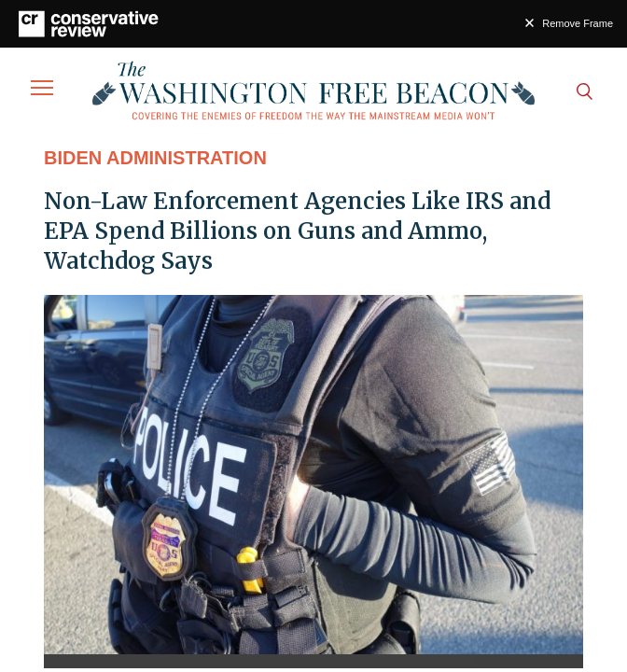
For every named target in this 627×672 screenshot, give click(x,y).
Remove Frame (578, 23)
